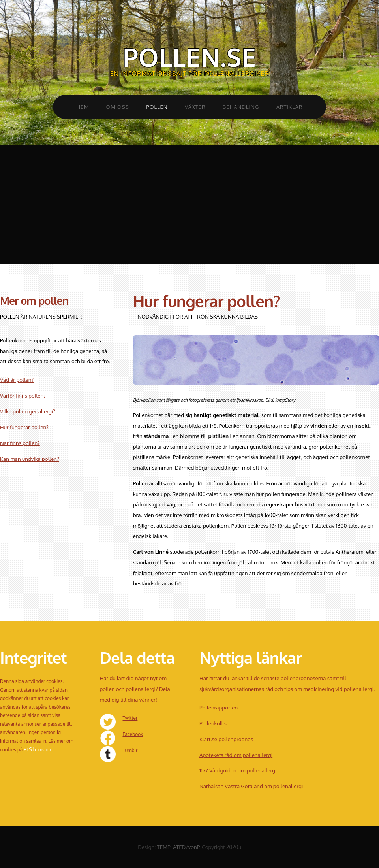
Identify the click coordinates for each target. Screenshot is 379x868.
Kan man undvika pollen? (30, 459)
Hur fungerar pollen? (24, 427)
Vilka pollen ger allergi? (28, 411)
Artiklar (290, 107)
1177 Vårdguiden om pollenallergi (238, 770)
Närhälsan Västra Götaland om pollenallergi (251, 786)
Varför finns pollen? (23, 395)
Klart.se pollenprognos (226, 739)
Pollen (157, 107)
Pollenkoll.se (214, 723)
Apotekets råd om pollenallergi (236, 755)
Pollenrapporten (219, 707)
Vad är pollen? (17, 380)
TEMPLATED (172, 847)
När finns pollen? (20, 443)
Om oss (118, 107)
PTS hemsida (37, 750)
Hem (83, 107)
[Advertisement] (189, 205)
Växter (195, 107)
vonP (194, 847)
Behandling (241, 107)
